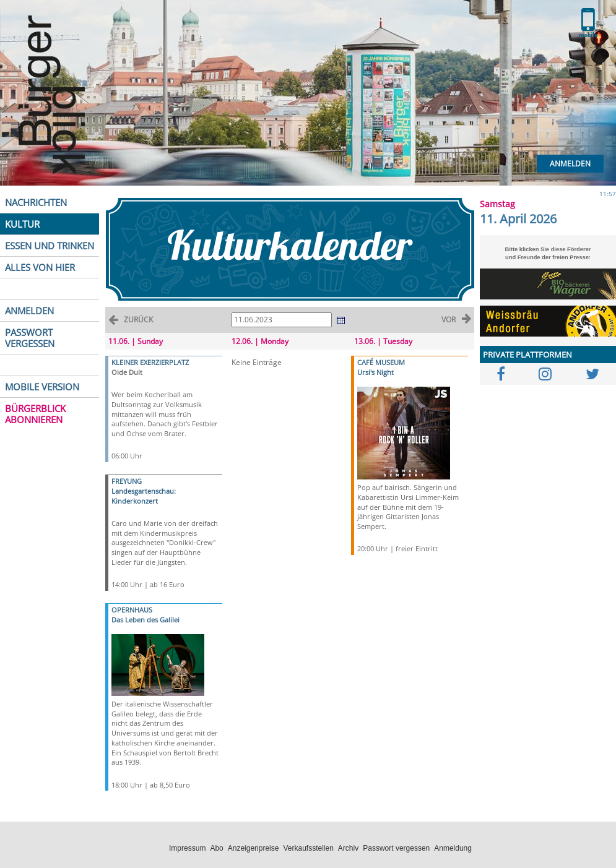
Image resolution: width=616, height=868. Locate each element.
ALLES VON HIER (40, 267)
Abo (216, 848)
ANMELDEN (29, 311)
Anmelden (570, 164)
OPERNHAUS (132, 610)
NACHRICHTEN (36, 202)
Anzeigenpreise (254, 848)
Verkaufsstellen (308, 848)
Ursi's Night (375, 372)
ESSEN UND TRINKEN (50, 246)
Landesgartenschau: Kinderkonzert (144, 496)
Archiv (348, 848)
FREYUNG (127, 481)
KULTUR (22, 224)
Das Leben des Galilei (145, 620)
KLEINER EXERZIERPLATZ (150, 362)
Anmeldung (453, 848)
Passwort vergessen (396, 848)
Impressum (187, 848)
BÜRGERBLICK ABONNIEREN (35, 414)
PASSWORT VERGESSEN (30, 338)
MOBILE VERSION (42, 387)
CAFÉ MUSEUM (381, 362)
